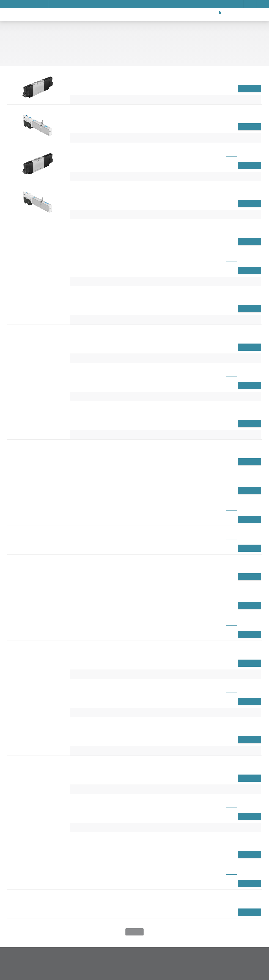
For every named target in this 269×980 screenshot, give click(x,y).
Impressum (82, 141)
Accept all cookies (179, 153)
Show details (182, 133)
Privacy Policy (152, 153)
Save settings (127, 153)
